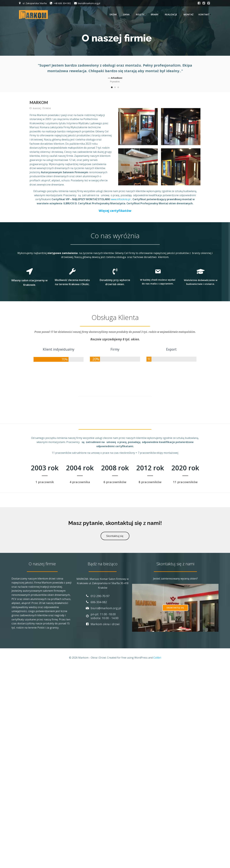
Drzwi (114, 14)
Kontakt (205, 14)
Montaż (188, 14)
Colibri (157, 658)
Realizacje (172, 14)
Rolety (141, 14)
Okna (127, 14)
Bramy (155, 14)
